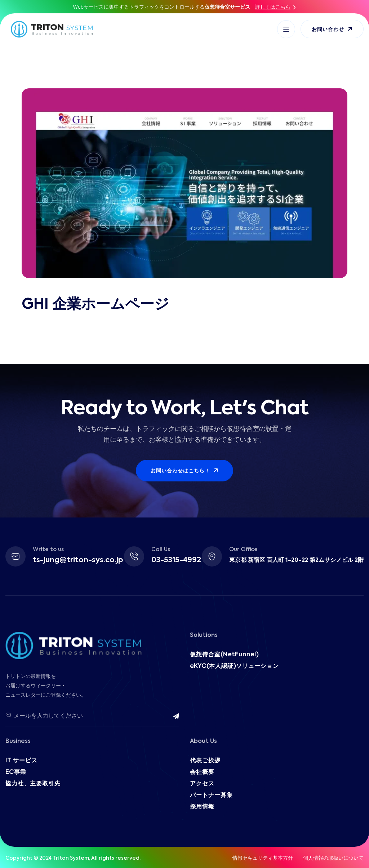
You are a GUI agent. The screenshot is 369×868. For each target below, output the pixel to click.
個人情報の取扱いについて (333, 858)
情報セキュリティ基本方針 (263, 858)
